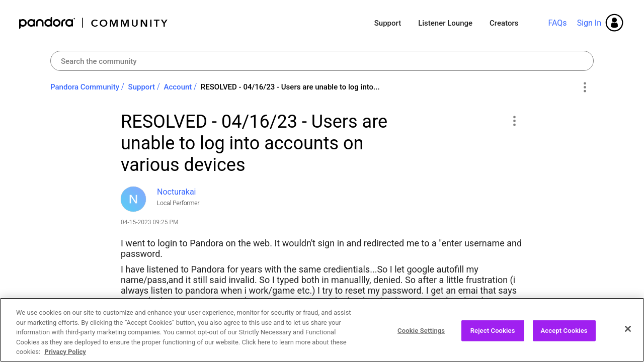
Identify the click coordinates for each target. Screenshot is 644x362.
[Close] (628, 333)
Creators (504, 23)
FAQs (557, 23)
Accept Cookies (564, 335)
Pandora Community (94, 23)
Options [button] (584, 87)
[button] (514, 121)
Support (388, 23)
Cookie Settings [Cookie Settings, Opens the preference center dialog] (421, 335)
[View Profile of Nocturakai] (176, 192)
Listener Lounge (445, 23)
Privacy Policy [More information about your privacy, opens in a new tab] (65, 357)
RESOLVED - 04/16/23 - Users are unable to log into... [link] (290, 87)
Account (178, 87)
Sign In (589, 23)
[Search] (322, 61)
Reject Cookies (493, 335)
